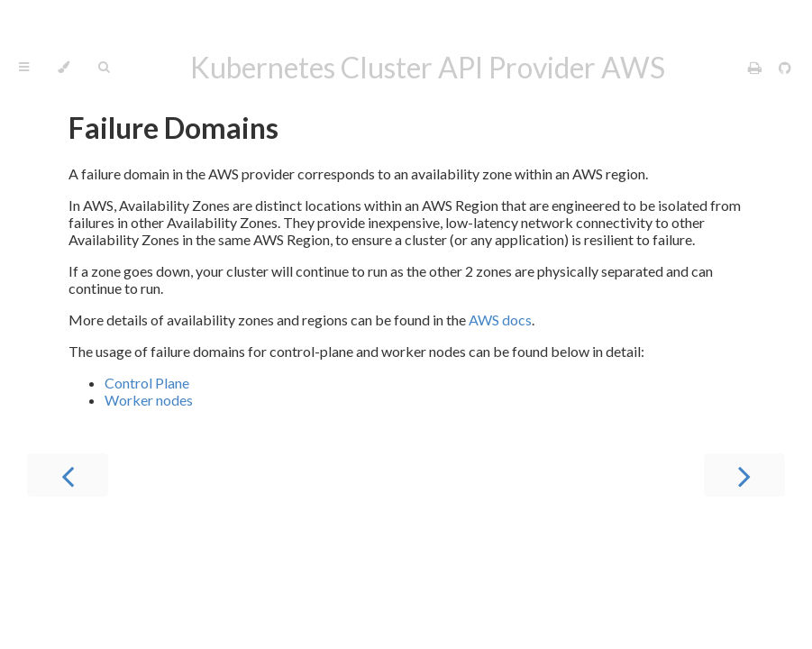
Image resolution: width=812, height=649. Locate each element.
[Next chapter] (744, 475)
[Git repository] (785, 67)
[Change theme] (64, 68)
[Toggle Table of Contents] (24, 68)
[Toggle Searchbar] (104, 68)
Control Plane (147, 383)
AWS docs (500, 320)
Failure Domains (173, 128)
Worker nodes (149, 400)
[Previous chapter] (68, 475)
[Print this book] (756, 67)
